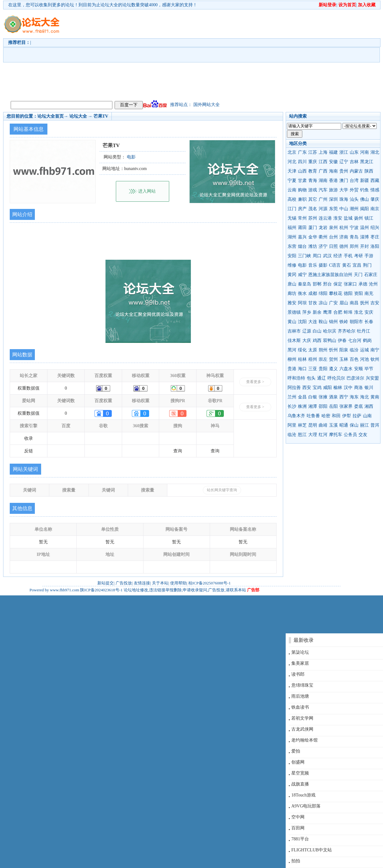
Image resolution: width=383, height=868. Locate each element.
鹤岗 (367, 341)
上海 (323, 152)
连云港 (325, 218)
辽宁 (344, 162)
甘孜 (313, 303)
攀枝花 (336, 293)
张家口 (350, 284)
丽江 (364, 425)
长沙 (292, 406)
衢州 (323, 237)
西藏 (375, 181)
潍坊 (313, 246)
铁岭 (344, 322)
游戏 (313, 190)
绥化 (302, 350)
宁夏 (292, 181)
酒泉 (333, 397)
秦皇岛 (305, 284)
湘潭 (313, 406)
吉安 (375, 303)
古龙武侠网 (302, 729)
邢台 (327, 284)
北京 (292, 152)
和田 (336, 416)
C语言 (335, 265)
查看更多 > (255, 382)
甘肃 (302, 181)
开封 (364, 246)
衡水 (302, 293)
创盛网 (298, 762)
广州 (323, 199)
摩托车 (336, 435)
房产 (302, 209)
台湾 (354, 181)
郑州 (354, 246)
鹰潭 (327, 312)
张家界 (346, 406)
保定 (338, 284)
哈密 (326, 416)
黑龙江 (367, 162)
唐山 (292, 284)
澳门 (344, 181)
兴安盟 (372, 378)
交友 (363, 435)
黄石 (347, 265)
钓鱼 (364, 190)
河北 (292, 162)
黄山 (292, 322)
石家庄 (371, 275)
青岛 (354, 237)
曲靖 (323, 425)
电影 (302, 265)
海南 (333, 171)
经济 (338, 256)
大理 (313, 435)
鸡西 (317, 341)
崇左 (323, 359)
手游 (369, 256)
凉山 (323, 303)
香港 (333, 181)
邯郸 (317, 284)
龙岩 (323, 228)
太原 (313, 350)
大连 (313, 322)
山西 (302, 171)
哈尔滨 (330, 331)
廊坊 (292, 293)
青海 (313, 181)
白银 (313, 397)
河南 (364, 152)
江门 (292, 209)
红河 (323, 435)
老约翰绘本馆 (305, 740)
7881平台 (300, 839)
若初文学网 (302, 718)
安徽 (333, 162)
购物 (302, 190)
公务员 (350, 435)
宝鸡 (317, 388)
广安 (333, 303)
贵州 (344, 171)
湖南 (323, 181)
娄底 (359, 406)
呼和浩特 (296, 378)
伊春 (342, 341)
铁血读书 (300, 707)
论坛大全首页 (51, 116)
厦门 (313, 228)
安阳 (292, 256)
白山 (317, 331)
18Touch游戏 (303, 795)
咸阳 (327, 388)
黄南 (375, 397)
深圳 (333, 199)
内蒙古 (356, 171)
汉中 (348, 388)
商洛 (359, 388)
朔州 (323, 350)
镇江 (369, 218)
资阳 (359, 293)
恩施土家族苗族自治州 (330, 275)
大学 (344, 190)
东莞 (333, 209)
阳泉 (344, 350)
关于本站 (160, 583)
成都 (313, 293)
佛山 (364, 199)
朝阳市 (356, 322)
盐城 (348, 218)
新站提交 (105, 583)
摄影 (323, 265)
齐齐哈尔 (347, 331)
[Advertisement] (215, 54)
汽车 (323, 190)
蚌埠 (348, 312)
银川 (369, 388)
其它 (313, 199)
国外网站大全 (207, 105)
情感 (375, 190)
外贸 (354, 190)
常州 (302, 218)
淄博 (364, 237)
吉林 (354, 162)
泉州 (333, 228)
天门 (358, 275)
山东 (354, 152)
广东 (302, 152)
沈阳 (302, 322)
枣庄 (375, 237)
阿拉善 (294, 388)
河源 (323, 209)
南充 (369, 293)
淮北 (359, 312)
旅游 (333, 190)
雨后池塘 (300, 696)
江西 (323, 162)
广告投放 (124, 583)
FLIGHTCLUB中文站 (312, 850)
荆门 (367, 265)
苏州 (313, 218)
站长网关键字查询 (222, 490)
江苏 (313, 152)
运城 (364, 350)
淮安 (338, 218)
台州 (333, 237)
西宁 (344, 397)
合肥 (338, 312)
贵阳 (323, 369)
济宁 (323, 246)
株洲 (302, 406)
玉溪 (333, 425)
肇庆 (375, 199)
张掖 (323, 397)
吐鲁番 (313, 416)
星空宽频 (300, 773)
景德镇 (294, 312)
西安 (307, 388)
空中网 (298, 817)
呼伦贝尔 (336, 378)
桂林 (302, 359)
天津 (292, 171)
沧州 (373, 284)
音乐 (313, 265)
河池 (364, 359)
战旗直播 (300, 784)
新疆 (364, 181)
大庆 (307, 341)
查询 (178, 451)
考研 (359, 256)
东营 (292, 246)
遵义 (333, 369)
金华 (313, 237)
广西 (323, 171)
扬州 (359, 218)
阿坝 (302, 303)
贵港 (292, 369)
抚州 (364, 303)
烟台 (302, 246)
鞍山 (323, 322)
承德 (363, 284)
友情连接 (142, 583)
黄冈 (292, 275)
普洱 (375, 425)
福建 (333, 152)
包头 (311, 378)
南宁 (375, 350)
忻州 (333, 350)
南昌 (354, 303)
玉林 (344, 359)
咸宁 (302, 275)
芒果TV (101, 116)
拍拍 (296, 861)
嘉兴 (302, 237)
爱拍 (296, 751)
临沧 (292, 435)
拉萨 (357, 416)
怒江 (302, 435)
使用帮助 (178, 583)
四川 (302, 162)
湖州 (292, 237)
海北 (364, 397)
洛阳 (375, 246)
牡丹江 (364, 331)
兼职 (302, 199)
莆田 (302, 228)
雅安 (292, 303)
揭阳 (364, 209)
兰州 (292, 397)
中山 (344, 209)
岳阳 (333, 406)
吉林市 (294, 331)
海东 (354, 397)
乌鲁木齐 (296, 416)
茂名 (313, 209)
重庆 (313, 162)
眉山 (344, 303)
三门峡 (305, 256)
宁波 (354, 228)
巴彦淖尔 (355, 378)
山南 (367, 416)
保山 (354, 425)
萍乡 (307, 312)
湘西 (369, 406)
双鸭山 (330, 341)
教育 (313, 171)
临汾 (354, 350)
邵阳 (323, 406)
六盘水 (346, 369)
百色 (354, 359)
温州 (364, 228)
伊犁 (347, 416)
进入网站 (147, 191)
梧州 (313, 359)
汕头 (354, 199)
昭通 (344, 425)
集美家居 (300, 663)
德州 (344, 246)
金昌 (302, 397)
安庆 (369, 312)
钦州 (375, 359)
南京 (375, 209)
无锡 (292, 218)
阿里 (292, 425)
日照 (333, 246)
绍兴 (375, 228)
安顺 (359, 369)
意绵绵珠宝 (302, 685)
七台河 (355, 341)
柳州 (292, 359)
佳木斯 (294, 341)
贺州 (333, 359)
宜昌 (357, 265)
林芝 (302, 425)
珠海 (344, 199)
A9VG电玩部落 (306, 806)
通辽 (321, 378)
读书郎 (298, 674)
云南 (292, 190)
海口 (302, 369)
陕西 (369, 171)
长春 (369, 322)
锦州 (333, 322)
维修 (292, 265)
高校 (292, 199)
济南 (344, 237)
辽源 (307, 331)
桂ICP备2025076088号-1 (210, 583)
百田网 (298, 828)
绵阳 (323, 293)
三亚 (313, 369)
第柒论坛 (300, 652)
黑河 (292, 350)
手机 (348, 256)
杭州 (344, 228)
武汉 (327, 256)
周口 (317, 256)
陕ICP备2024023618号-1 (101, 590)
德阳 (348, 293)
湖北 (375, 152)
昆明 (313, 425)
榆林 (338, 388)
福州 (292, 228)
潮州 (354, 209)
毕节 (369, 369)
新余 (317, 312)
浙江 (344, 152)
